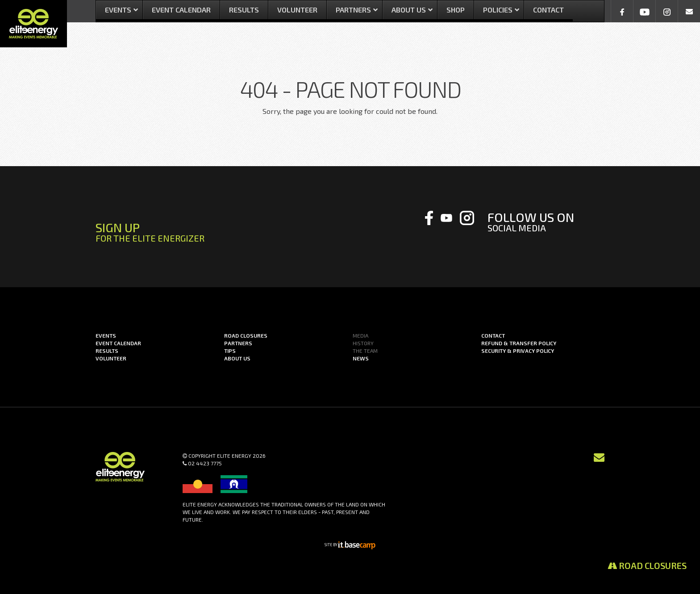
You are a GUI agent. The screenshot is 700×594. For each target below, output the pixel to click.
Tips (230, 351)
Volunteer (111, 358)
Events (106, 335)
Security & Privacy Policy (518, 351)
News (361, 358)
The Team (365, 351)
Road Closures (647, 565)
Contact (493, 335)
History (363, 343)
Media (360, 335)
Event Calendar (118, 343)
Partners (238, 343)
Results (107, 351)
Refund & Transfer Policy (519, 343)
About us (237, 358)
